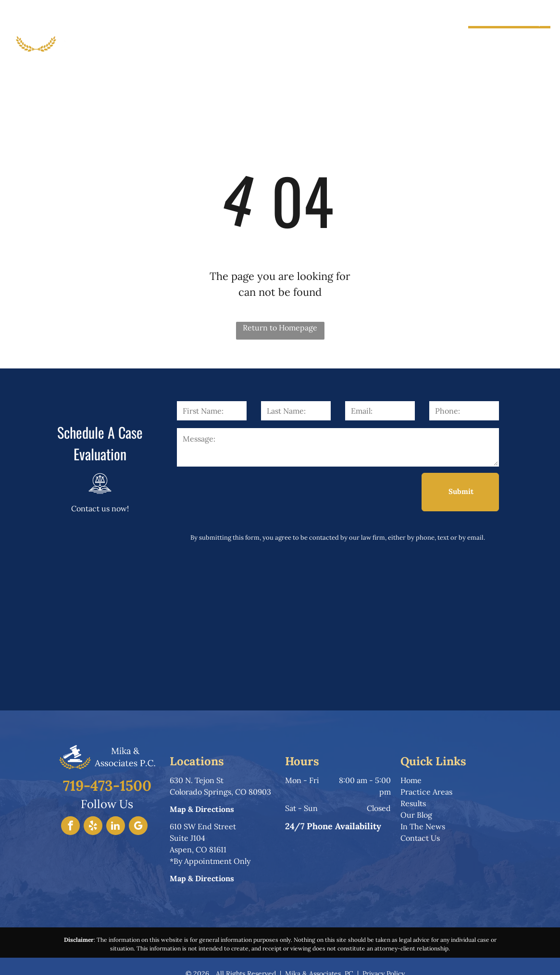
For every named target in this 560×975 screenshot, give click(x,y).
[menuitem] (181, 35)
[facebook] (70, 827)
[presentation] (250, 492)
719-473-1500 (515, 39)
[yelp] (93, 827)
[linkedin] (116, 827)
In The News (423, 826)
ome (414, 780)
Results (413, 803)
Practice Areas (426, 792)
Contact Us (420, 838)
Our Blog (416, 815)
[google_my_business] (138, 827)
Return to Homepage (280, 328)
